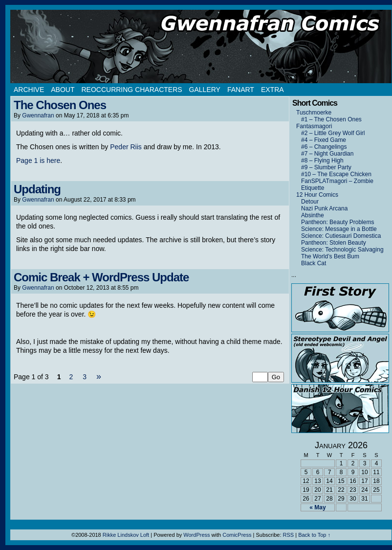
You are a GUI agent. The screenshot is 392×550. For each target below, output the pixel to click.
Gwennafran (38, 115)
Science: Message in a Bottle (339, 229)
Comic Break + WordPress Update (101, 277)
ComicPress (237, 535)
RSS (289, 535)
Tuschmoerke (314, 113)
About (63, 90)
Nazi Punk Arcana (324, 208)
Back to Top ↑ (314, 535)
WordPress (196, 535)
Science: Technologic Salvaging (342, 250)
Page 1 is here (38, 160)
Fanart (241, 90)
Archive (29, 90)
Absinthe (313, 215)
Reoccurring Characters (131, 90)
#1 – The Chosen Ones (331, 119)
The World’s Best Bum (330, 256)
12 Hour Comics (317, 195)
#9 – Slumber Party (326, 167)
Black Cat (314, 263)
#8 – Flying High (322, 160)
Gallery (205, 90)
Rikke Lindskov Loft (126, 535)
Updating (37, 189)
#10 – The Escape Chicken (336, 174)
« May (317, 507)
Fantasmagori (314, 126)
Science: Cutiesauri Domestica (341, 236)
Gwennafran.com (201, 46)
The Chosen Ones (60, 105)
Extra (272, 90)
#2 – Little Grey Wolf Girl (333, 133)
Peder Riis (126, 147)
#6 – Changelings (324, 147)
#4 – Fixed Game (324, 140)
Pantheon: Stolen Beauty (334, 243)
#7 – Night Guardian (327, 154)
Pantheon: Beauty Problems (338, 222)
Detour (310, 202)
